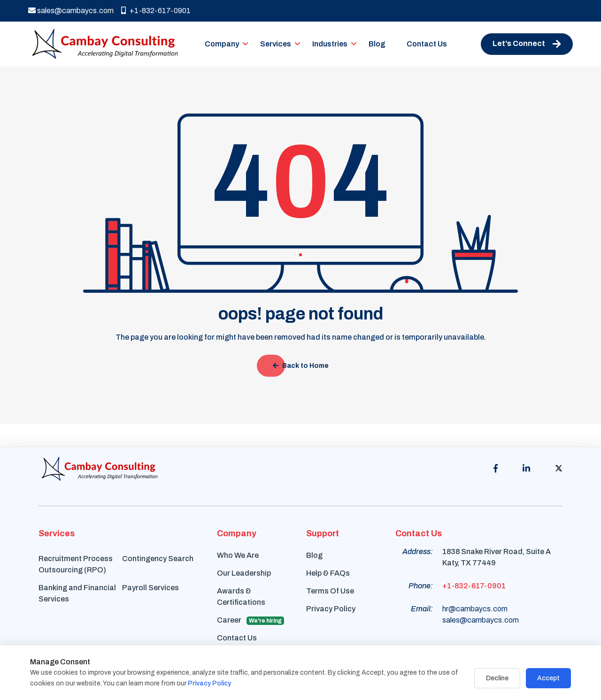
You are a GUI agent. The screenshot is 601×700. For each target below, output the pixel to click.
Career (250, 620)
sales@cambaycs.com (71, 11)
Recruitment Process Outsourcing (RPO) (76, 564)
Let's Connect (527, 44)
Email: (422, 609)
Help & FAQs (328, 573)
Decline (497, 678)
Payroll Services (150, 588)
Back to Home (301, 366)
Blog (377, 44)
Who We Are (238, 555)
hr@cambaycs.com (475, 609)
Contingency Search (158, 559)
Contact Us (427, 44)
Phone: (421, 586)
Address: (418, 552)
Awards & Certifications (241, 597)
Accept (548, 678)
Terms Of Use (330, 591)
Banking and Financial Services (77, 593)
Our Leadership (244, 573)
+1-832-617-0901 (156, 11)
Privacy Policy (331, 609)
